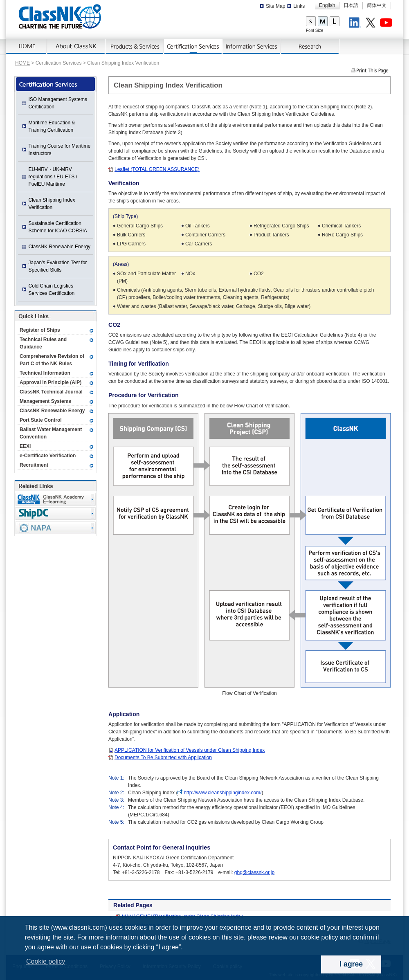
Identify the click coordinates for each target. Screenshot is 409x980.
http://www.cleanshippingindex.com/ (222, 793)
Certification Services (193, 47)
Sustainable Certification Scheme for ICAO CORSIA (58, 227)
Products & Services (135, 47)
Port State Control (41, 420)
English (327, 5)
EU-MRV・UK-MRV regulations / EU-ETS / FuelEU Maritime (53, 177)
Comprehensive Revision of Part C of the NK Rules (52, 360)
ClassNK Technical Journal (51, 392)
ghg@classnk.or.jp (254, 872)
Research (310, 47)
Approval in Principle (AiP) (51, 382)
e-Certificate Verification (48, 456)
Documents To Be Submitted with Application (163, 757)
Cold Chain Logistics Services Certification (52, 290)
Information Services (252, 47)
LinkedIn (356, 24)
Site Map (275, 6)
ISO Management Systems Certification (58, 103)
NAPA (56, 528)
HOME (22, 63)
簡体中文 (377, 5)
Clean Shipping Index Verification (52, 204)
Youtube (387, 24)
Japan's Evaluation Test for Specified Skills (58, 266)
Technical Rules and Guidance (43, 343)
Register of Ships (40, 330)
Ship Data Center (56, 514)
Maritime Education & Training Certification (52, 126)
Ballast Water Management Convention (51, 433)
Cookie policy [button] (46, 961)
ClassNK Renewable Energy (60, 247)
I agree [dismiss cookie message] (351, 964)
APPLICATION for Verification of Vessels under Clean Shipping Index (190, 750)
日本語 (351, 5)
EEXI (25, 446)
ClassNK (60, 16)
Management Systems (45, 401)
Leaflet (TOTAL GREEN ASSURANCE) (157, 169)
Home (27, 47)
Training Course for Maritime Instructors (60, 150)
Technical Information (45, 373)
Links (299, 6)
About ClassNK (76, 47)
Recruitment (34, 465)
